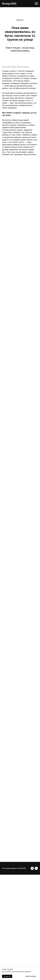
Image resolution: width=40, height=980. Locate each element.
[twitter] (36, 868)
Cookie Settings (30, 976)
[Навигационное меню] (36, 4)
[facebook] (32, 868)
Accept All (7, 976)
